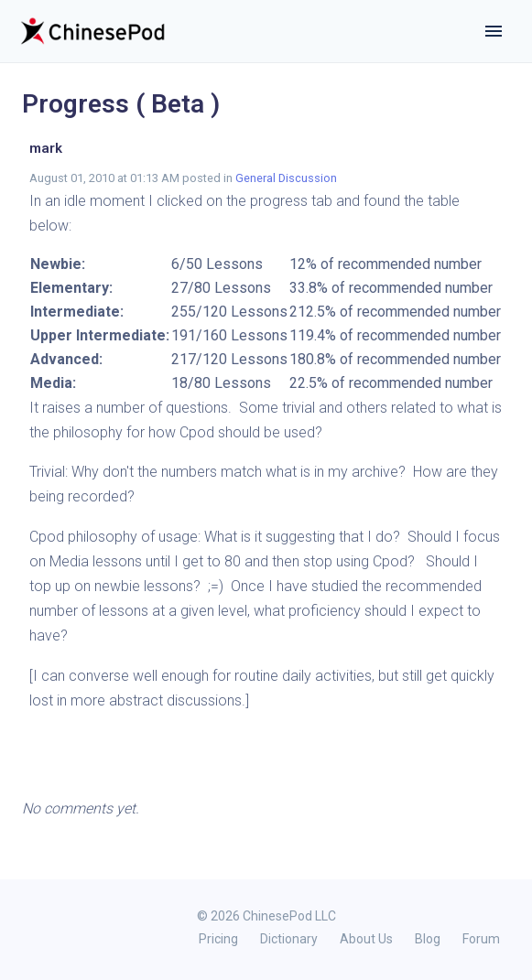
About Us (366, 939)
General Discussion (286, 178)
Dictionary (289, 939)
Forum (481, 939)
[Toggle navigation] (494, 31)
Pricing (218, 939)
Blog (428, 939)
